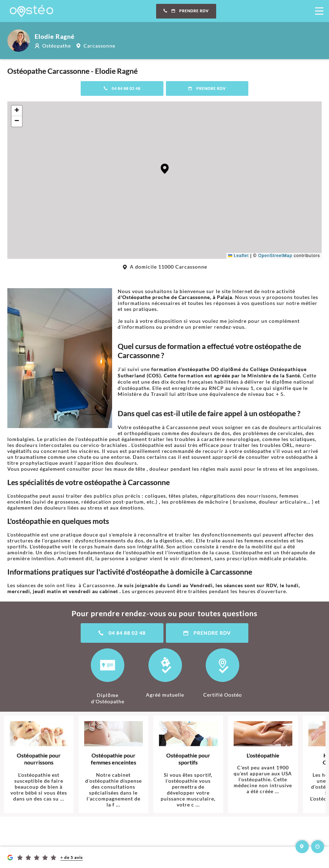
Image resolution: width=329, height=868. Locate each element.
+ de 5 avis (72, 857)
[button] (165, 169)
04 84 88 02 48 (122, 88)
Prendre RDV (186, 11)
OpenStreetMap (275, 256)
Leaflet (238, 256)
